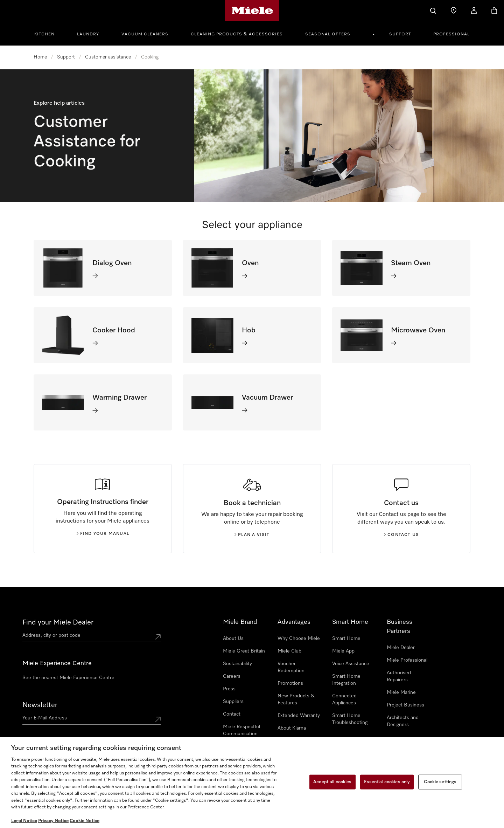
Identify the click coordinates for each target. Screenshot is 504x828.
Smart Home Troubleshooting (350, 719)
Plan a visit (252, 535)
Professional (451, 34)
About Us (233, 639)
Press (229, 689)
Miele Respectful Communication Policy (241, 734)
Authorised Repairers (399, 676)
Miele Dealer (401, 648)
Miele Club (289, 651)
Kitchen (44, 34)
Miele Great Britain (244, 651)
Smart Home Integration (346, 680)
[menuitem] (48, 33)
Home (40, 57)
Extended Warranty (299, 716)
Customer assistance (108, 57)
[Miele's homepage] (252, 11)
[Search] (433, 11)
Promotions (290, 683)
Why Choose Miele (299, 639)
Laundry (88, 34)
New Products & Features (296, 699)
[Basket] (494, 11)
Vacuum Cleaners (145, 34)
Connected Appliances (344, 699)
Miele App (343, 651)
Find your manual (103, 534)
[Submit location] (158, 637)
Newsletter (40, 705)
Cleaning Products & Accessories (237, 34)
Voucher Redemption (291, 667)
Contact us (401, 535)
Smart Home (346, 639)
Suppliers (233, 702)
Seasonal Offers (328, 34)
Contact (232, 714)
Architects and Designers (403, 721)
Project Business (405, 705)
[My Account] (474, 11)
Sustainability (237, 664)
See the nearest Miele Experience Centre (68, 678)
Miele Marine (401, 692)
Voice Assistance (351, 664)
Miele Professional (407, 660)
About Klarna (292, 728)
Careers (232, 676)
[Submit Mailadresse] (158, 719)
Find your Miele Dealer (58, 622)
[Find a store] (454, 11)
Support (400, 34)
